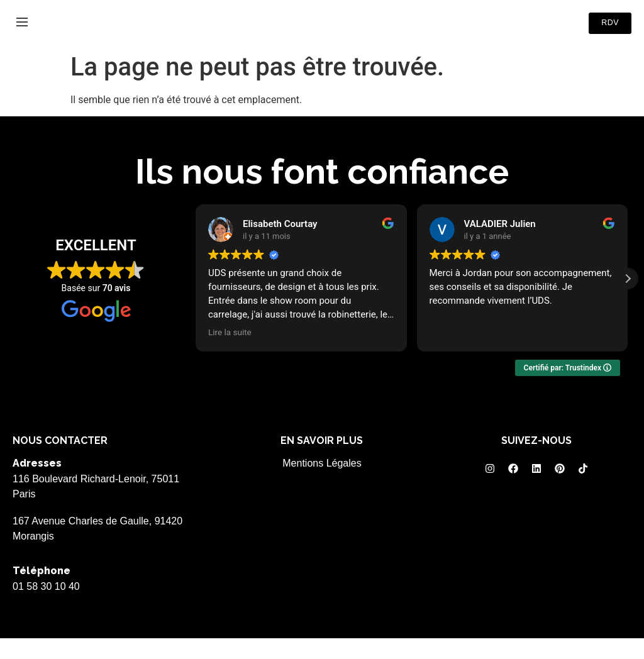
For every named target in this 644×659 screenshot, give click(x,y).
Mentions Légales (322, 485)
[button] (628, 300)
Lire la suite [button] (230, 353)
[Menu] (22, 33)
